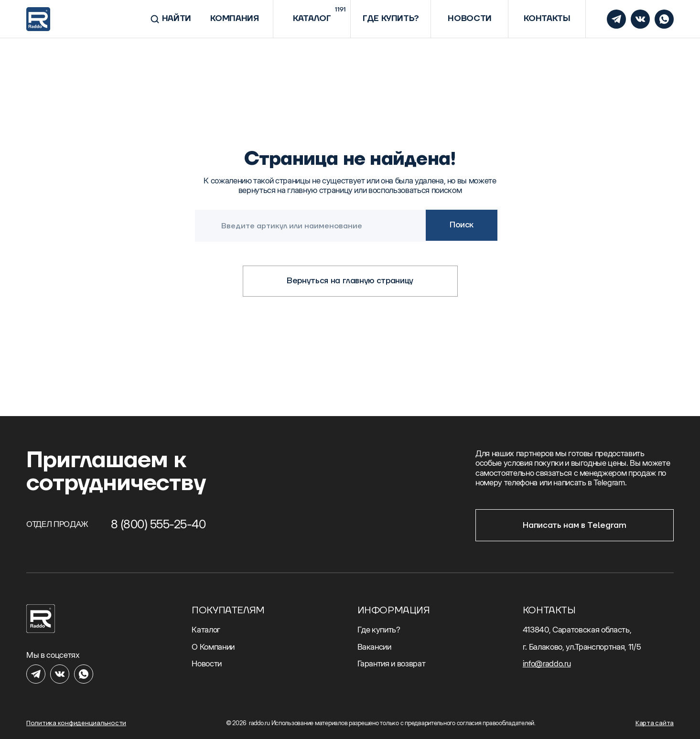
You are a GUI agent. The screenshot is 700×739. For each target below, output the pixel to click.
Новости (207, 664)
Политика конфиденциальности (76, 723)
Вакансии (374, 647)
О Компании (213, 647)
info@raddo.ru (547, 664)
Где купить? (379, 630)
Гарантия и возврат (392, 664)
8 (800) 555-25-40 (158, 524)
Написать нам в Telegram (574, 525)
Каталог (206, 630)
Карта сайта (655, 723)
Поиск (462, 225)
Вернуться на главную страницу (350, 281)
